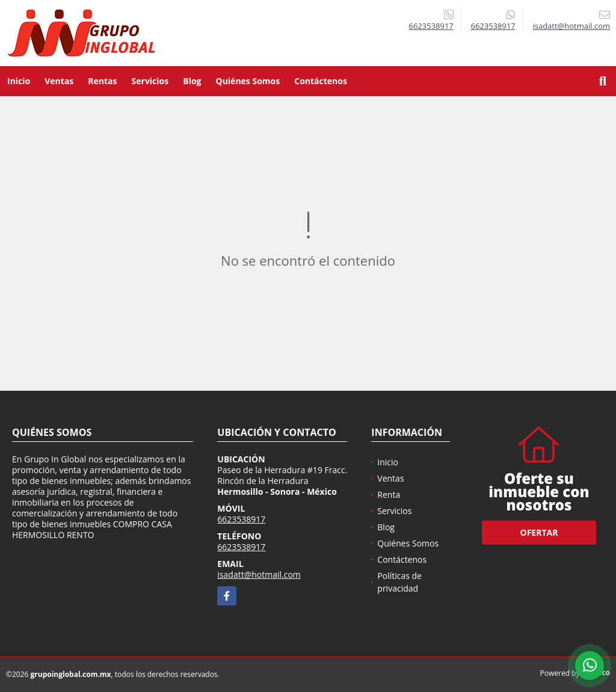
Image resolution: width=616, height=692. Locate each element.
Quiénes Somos (248, 81)
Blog (192, 81)
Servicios (150, 81)
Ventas (59, 81)
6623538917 (431, 26)
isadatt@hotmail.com (259, 574)
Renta (389, 495)
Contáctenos (321, 81)
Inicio (19, 81)
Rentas (102, 81)
